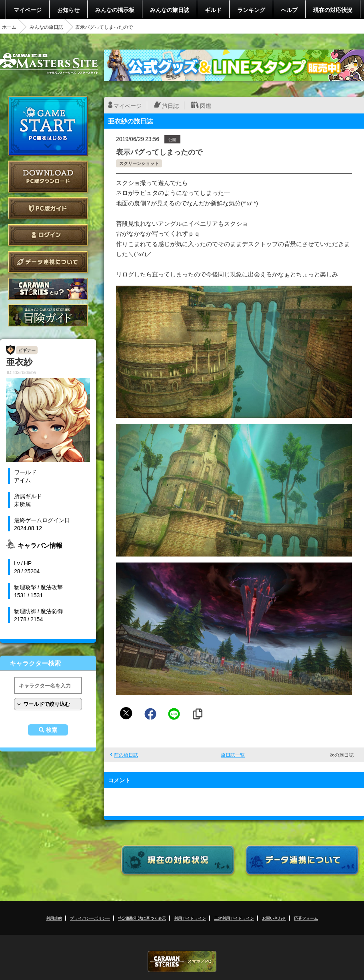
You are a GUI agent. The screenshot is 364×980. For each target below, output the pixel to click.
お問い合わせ (274, 918)
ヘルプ (289, 10)
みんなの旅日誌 (170, 10)
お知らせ (68, 10)
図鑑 (206, 105)
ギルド (213, 10)
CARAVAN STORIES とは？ (48, 289)
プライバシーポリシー (90, 918)
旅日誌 (170, 105)
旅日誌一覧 (233, 755)
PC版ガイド (48, 208)
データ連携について (48, 262)
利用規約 (54, 918)
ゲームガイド (48, 315)
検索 (52, 730)
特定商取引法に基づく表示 (142, 918)
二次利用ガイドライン (234, 918)
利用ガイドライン (190, 918)
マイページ (28, 10)
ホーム (9, 27)
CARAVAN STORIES (182, 961)
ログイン (48, 235)
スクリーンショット (139, 163)
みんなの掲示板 (115, 10)
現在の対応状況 (333, 10)
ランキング (251, 10)
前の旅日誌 (126, 755)
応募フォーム (306, 918)
